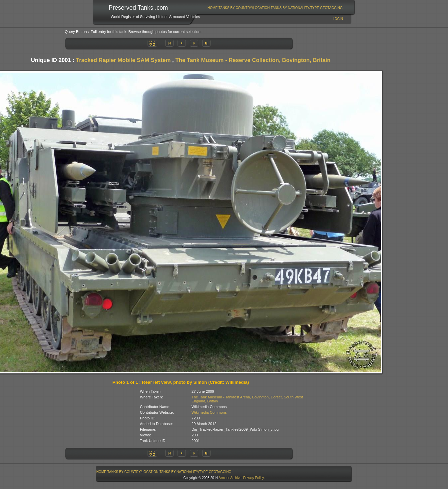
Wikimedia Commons (209, 412)
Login (338, 19)
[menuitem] (213, 8)
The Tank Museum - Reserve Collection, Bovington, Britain (253, 60)
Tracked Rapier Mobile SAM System (123, 60)
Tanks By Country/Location (244, 8)
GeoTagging (331, 8)
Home (213, 8)
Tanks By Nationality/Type (295, 8)
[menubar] (275, 8)
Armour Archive (230, 478)
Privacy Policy (253, 478)
